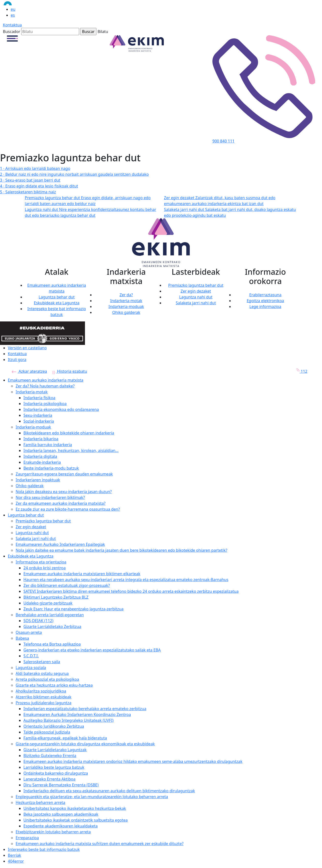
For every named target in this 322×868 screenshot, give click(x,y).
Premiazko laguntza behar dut (196, 285)
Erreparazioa (27, 838)
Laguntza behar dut (57, 297)
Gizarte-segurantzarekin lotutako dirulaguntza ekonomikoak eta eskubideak (85, 744)
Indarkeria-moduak (126, 307)
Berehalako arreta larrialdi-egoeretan (50, 615)
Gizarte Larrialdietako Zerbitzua (52, 626)
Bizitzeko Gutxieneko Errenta (50, 756)
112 (300, 371)
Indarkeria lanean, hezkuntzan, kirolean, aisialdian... (71, 450)
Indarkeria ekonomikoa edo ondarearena (61, 409)
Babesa (22, 638)
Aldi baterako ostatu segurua (42, 673)
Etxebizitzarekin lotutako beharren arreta (53, 832)
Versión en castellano (27, 348)
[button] (12, 38)
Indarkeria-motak (126, 301)
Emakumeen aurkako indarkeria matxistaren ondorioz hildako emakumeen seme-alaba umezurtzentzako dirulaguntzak (133, 761)
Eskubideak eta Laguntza (57, 303)
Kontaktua (12, 25)
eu (13, 9)
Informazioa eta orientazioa (41, 562)
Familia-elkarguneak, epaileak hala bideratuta (65, 738)
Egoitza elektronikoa (265, 301)
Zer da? (126, 295)
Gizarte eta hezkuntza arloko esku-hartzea (54, 685)
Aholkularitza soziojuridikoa (41, 691)
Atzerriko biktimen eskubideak (43, 697)
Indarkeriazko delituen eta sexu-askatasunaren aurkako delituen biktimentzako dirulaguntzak (109, 791)
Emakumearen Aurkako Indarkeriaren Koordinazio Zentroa (77, 714)
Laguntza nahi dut (196, 297)
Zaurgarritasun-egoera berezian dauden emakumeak (64, 474)
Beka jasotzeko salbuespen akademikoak (61, 814)
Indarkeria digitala (40, 456)
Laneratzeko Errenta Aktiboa (49, 779)
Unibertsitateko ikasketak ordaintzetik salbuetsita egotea (76, 820)
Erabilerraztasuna (265, 295)
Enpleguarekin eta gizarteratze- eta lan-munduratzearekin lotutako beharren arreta (92, 797)
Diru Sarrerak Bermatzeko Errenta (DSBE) (61, 785)
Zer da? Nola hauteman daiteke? (45, 386)
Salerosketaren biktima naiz (28, 192)
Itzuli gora (17, 360)
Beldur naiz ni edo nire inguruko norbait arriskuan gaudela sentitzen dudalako (74, 174)
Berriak (14, 855)
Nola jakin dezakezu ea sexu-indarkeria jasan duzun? (64, 492)
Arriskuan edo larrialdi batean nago (35, 168)
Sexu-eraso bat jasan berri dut (30, 180)
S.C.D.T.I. (31, 656)
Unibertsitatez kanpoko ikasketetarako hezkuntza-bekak (75, 808)
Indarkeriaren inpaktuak (38, 480)
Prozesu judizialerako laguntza (43, 703)
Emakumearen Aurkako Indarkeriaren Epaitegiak (60, 544)
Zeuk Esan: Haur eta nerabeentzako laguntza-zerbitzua (73, 609)
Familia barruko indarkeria (48, 445)
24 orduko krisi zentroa (45, 568)
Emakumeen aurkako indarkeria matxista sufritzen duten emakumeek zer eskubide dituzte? (100, 844)
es (13, 15)
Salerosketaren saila (42, 662)
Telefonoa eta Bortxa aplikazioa (52, 644)
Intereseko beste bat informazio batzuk (44, 849)
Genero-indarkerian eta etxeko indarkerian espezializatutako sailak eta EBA (92, 650)
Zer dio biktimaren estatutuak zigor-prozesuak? (67, 585)
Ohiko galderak (126, 312)
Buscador (12, 32)
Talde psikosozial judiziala (47, 732)
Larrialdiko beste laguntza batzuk (54, 767)
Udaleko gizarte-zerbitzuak (48, 603)
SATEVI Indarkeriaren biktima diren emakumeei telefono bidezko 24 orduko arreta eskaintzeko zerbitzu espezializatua (131, 591)
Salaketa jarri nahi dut (196, 303)
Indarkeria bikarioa (41, 439)
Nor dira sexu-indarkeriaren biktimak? (50, 497)
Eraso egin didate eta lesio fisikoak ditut (39, 186)
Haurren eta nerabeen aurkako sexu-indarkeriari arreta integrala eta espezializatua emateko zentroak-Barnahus (126, 580)
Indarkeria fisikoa (39, 398)
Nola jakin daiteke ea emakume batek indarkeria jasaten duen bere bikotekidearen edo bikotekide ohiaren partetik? (121, 550)
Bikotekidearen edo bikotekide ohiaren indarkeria (69, 433)
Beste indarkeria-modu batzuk (51, 468)
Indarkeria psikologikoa (45, 404)
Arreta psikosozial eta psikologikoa (47, 679)
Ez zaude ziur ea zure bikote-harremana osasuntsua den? (68, 509)
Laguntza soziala (31, 668)
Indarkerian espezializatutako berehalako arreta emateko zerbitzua (85, 709)
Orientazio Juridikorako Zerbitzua (54, 726)
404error (16, 861)
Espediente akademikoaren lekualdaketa (61, 826)
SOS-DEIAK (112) (38, 621)
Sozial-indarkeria (39, 421)
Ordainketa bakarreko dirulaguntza (56, 773)
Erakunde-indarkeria (42, 462)
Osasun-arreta (29, 632)
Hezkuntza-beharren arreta (40, 802)
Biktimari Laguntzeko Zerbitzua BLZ (56, 597)
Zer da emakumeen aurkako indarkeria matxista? (61, 503)
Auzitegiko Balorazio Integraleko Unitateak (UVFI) (68, 720)
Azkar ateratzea (29, 371)
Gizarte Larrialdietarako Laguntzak (55, 750)
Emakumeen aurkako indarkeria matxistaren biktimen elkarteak (82, 574)
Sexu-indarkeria (38, 415)
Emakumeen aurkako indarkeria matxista (46, 380)
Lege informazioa (265, 307)
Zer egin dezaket (196, 291)
